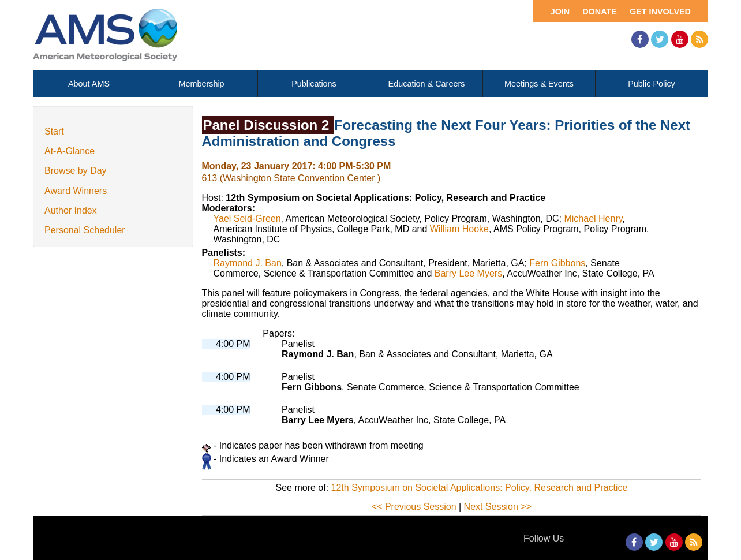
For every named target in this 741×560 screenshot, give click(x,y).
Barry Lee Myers (468, 273)
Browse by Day (76, 171)
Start (54, 131)
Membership (201, 84)
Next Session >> (498, 507)
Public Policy (652, 84)
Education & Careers (427, 84)
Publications (314, 84)
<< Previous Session (414, 507)
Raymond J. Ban (248, 263)
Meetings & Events (539, 84)
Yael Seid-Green (247, 219)
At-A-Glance (70, 151)
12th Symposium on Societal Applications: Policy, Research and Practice (480, 488)
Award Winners (76, 191)
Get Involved (660, 12)
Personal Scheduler (85, 230)
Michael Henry (593, 219)
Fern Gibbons (557, 263)
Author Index (71, 210)
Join (560, 12)
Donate (600, 12)
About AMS (89, 84)
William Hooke (459, 229)
